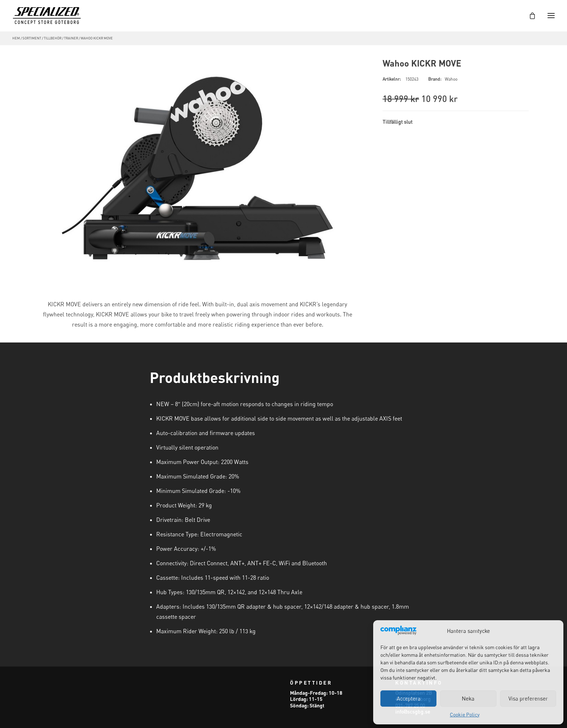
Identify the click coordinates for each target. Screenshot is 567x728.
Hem (16, 38)
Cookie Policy (465, 714)
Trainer (71, 38)
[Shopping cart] (529, 16)
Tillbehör (53, 38)
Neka (468, 698)
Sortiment (32, 38)
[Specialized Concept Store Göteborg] (47, 16)
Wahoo (451, 79)
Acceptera (409, 698)
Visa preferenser (528, 698)
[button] (197, 169)
